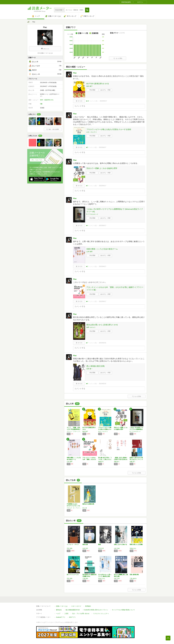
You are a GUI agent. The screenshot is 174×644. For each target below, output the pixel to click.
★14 (87, 101)
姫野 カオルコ (91, 327)
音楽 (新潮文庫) (134, 575)
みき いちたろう (92, 132)
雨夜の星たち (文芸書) (136, 544)
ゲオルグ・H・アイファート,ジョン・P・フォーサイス (74, 508)
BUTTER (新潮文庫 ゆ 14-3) (98, 84)
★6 (87, 384)
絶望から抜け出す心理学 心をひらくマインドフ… (136, 459)
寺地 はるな (102, 578)
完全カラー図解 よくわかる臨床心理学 (102, 168)
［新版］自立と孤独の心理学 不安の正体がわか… (121, 459)
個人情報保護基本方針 (73, 610)
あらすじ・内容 (105, 90)
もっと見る (118, 58)
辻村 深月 (85, 548)
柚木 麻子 (89, 86)
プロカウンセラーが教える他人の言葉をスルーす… (105, 429)
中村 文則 (117, 578)
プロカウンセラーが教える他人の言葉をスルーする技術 (109, 129)
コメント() (94, 101)
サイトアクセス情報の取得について (123, 610)
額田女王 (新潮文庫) (88, 504)
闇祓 (100, 544)
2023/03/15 (102, 343)
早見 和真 (70, 548)
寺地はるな (133, 548)
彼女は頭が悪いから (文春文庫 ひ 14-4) (102, 325)
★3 (87, 186)
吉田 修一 (89, 369)
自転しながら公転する (120, 544)
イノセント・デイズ (73, 544)
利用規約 (88, 606)
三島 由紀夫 (133, 578)
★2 (87, 266)
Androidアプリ (61, 617)
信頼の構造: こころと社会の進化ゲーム (102, 249)
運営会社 (59, 610)
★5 (87, 147)
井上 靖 (85, 508)
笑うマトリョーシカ (73, 575)
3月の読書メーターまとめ (45, 53)
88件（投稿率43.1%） (47, 100)
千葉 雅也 (85, 578)
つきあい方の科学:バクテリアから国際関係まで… (136, 429)
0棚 (41, 104)
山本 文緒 (117, 548)
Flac (75, 73)
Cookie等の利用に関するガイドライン (96, 610)
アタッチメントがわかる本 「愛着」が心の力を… (89, 459)
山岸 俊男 (89, 252)
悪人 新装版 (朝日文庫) (96, 366)
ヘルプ (58, 614)
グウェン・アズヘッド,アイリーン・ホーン (74, 431)
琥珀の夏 (85, 544)
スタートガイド (76, 606)
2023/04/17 (103, 101)
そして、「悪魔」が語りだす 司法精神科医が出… (73, 429)
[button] (87, 10)
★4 (87, 226)
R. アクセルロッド (92, 214)
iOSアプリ (72, 617)
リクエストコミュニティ (101, 614)
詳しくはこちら (37, 160)
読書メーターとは (62, 606)
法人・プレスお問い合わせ (81, 614)
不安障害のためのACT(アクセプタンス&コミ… (73, 506)
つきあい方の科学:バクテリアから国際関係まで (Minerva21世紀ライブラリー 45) (115, 210)
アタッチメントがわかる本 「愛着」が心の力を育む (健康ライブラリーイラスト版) (115, 288)
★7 (87, 343)
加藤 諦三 (101, 462)
